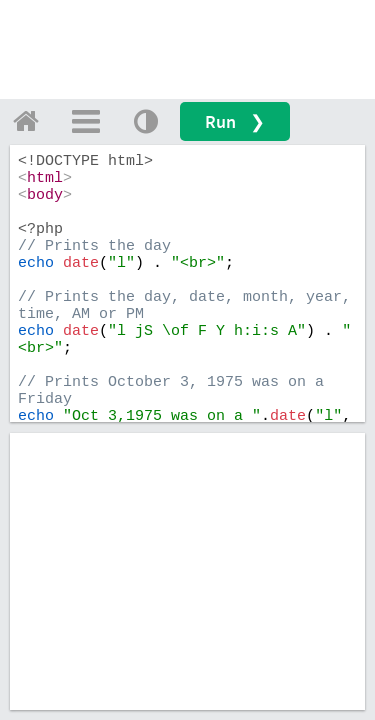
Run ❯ (235, 121)
